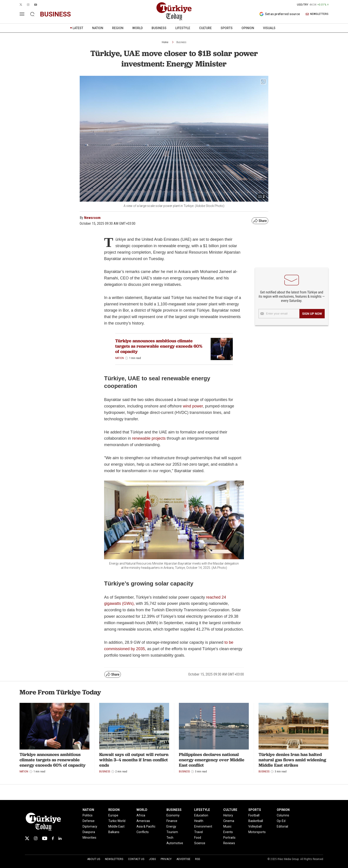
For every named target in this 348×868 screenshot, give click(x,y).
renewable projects (149, 438)
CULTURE (205, 28)
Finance (172, 821)
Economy (173, 815)
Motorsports (257, 832)
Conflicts (143, 832)
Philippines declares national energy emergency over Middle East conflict (212, 760)
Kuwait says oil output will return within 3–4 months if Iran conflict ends (134, 760)
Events (228, 832)
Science (200, 843)
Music (227, 826)
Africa (141, 815)
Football (254, 815)
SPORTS (227, 28)
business (55, 14)
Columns (283, 815)
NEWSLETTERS (317, 14)
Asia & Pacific (146, 826)
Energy (171, 826)
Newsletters (114, 859)
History (228, 815)
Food (198, 838)
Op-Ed (281, 821)
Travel (199, 832)
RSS (198, 859)
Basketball (256, 821)
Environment (203, 826)
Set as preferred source (280, 14)
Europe (113, 815)
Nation (120, 358)
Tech (170, 838)
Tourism (172, 832)
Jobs (152, 859)
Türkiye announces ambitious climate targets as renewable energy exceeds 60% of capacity (159, 346)
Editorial (282, 826)
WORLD (137, 28)
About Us (94, 859)
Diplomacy (90, 826)
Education (201, 815)
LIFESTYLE (183, 28)
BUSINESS (159, 28)
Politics (88, 815)
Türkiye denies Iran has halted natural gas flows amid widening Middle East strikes (292, 760)
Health (199, 821)
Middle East (116, 826)
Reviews (229, 843)
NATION (98, 28)
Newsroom (92, 218)
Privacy (166, 859)
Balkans (114, 832)
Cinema (229, 821)
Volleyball (255, 826)
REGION (118, 28)
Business (181, 42)
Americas (143, 821)
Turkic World (117, 821)
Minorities (89, 838)
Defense (89, 821)
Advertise (183, 859)
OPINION (248, 28)
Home (165, 42)
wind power (193, 406)
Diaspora (89, 832)
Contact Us (136, 859)
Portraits (229, 838)
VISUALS (269, 28)
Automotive (175, 843)
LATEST (78, 28)
